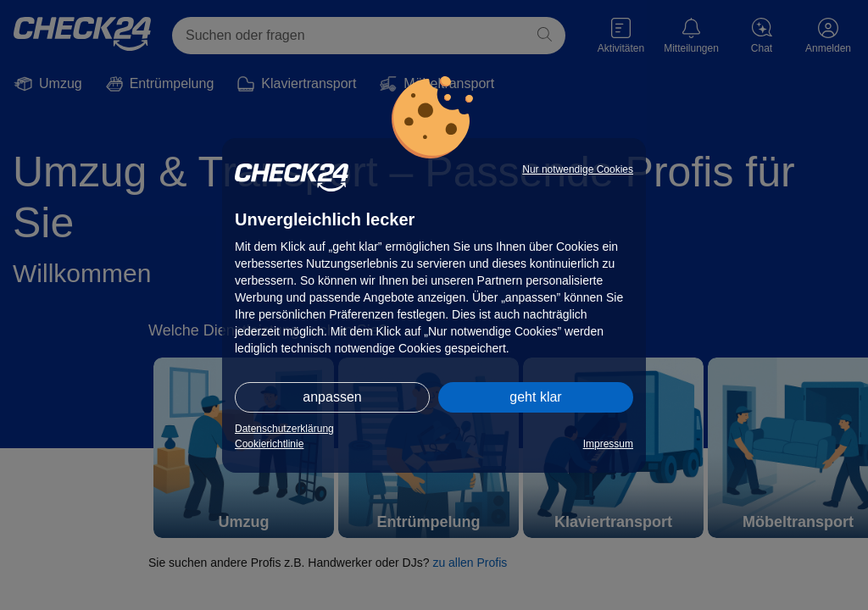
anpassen (332, 397)
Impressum (608, 444)
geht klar (535, 397)
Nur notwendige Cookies (578, 169)
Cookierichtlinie (269, 444)
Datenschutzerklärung (284, 429)
